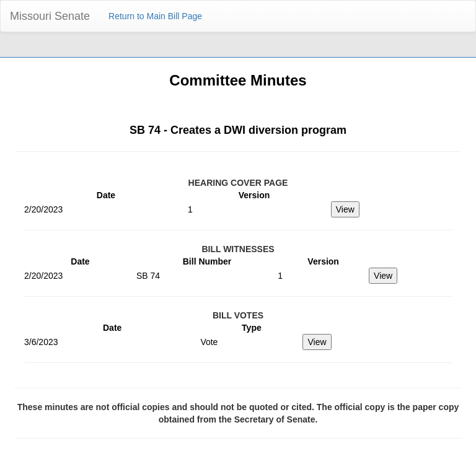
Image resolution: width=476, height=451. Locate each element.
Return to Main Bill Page (155, 16)
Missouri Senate (50, 16)
